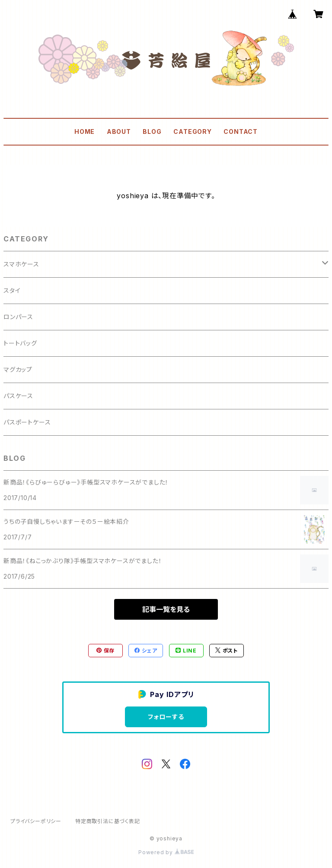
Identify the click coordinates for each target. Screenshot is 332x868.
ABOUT (119, 131)
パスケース (18, 396)
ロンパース (18, 317)
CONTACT (241, 131)
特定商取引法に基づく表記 (108, 821)
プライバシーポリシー (36, 821)
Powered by (166, 852)
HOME (85, 131)
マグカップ (18, 369)
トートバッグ (20, 343)
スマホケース (21, 264)
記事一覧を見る (166, 609)
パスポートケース (27, 422)
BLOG (152, 131)
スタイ (12, 290)
